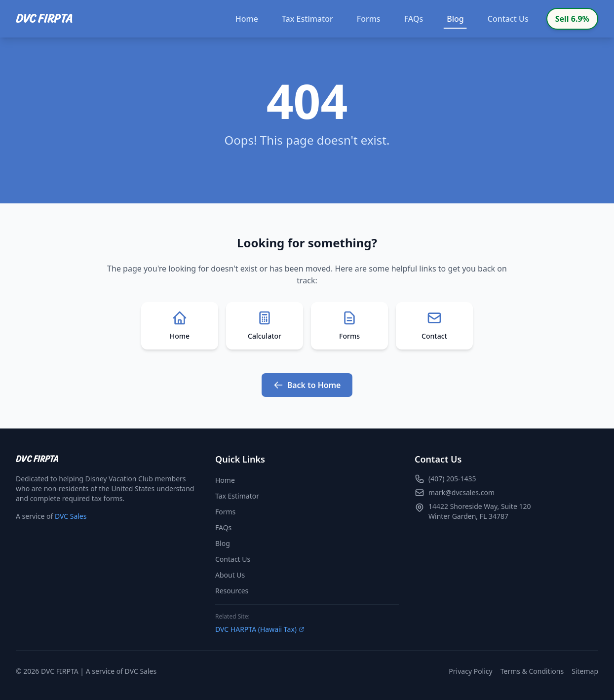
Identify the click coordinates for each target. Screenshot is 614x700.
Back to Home (307, 385)
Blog (455, 21)
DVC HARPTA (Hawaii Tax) (260, 629)
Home (247, 19)
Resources (232, 591)
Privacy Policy (470, 671)
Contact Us (508, 19)
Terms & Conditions (532, 671)
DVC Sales (71, 516)
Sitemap (585, 671)
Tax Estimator (307, 19)
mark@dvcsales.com (461, 492)
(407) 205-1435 (452, 479)
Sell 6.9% (572, 19)
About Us (230, 575)
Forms (369, 19)
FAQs (414, 19)
